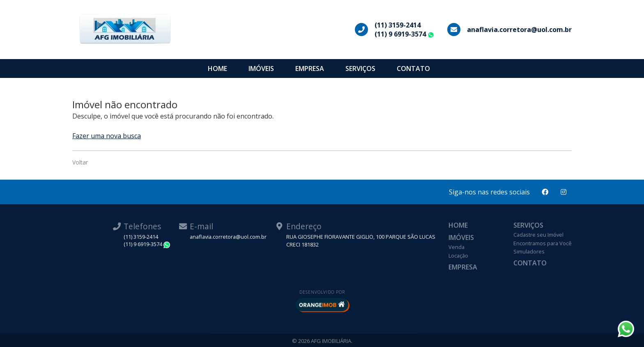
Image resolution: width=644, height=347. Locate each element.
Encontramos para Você (543, 243)
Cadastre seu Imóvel (538, 235)
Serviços (360, 68)
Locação (458, 256)
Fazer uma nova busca (107, 136)
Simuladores (529, 251)
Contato (413, 68)
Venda (457, 247)
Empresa (310, 68)
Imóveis (261, 68)
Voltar (80, 162)
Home (217, 68)
